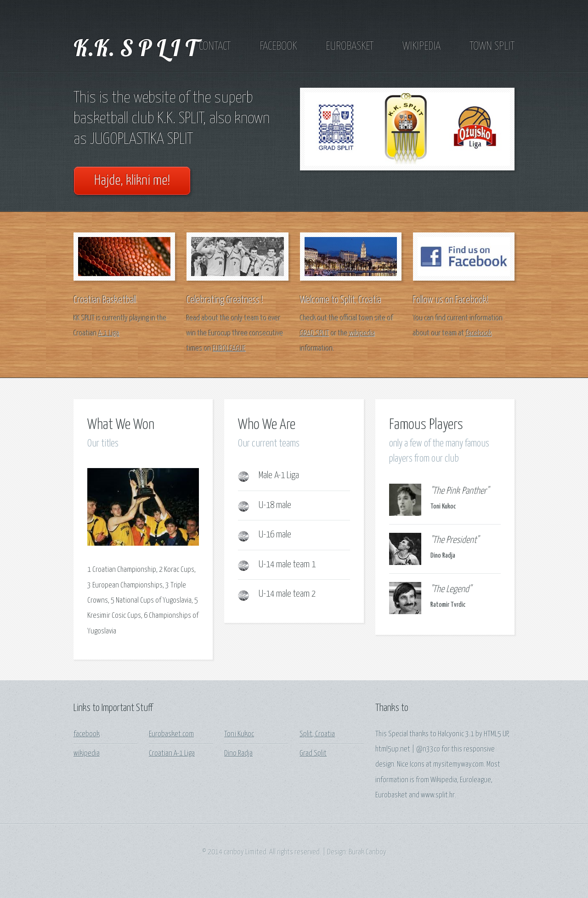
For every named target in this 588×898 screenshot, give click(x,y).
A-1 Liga (109, 334)
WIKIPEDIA (421, 46)
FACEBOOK (278, 46)
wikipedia (362, 334)
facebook (479, 334)
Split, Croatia (317, 734)
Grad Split (313, 754)
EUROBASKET (350, 46)
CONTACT (215, 46)
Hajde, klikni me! (132, 181)
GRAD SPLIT (315, 334)
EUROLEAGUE (229, 349)
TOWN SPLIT (492, 46)
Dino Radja (238, 754)
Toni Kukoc (239, 734)
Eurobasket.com (171, 734)
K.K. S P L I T (135, 47)
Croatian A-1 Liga (172, 754)
